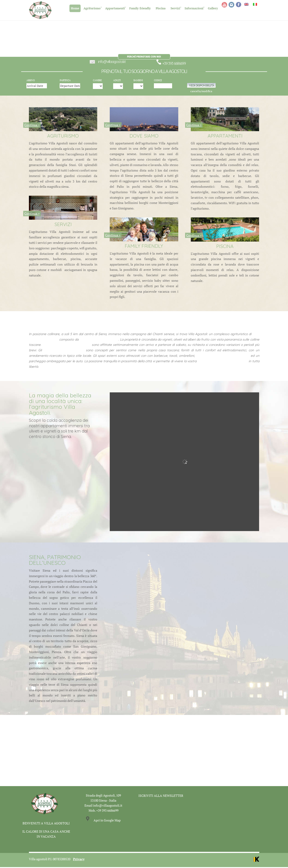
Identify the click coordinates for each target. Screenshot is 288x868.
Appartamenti (115, 8)
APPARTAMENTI (225, 137)
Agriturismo (92, 8)
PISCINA (225, 247)
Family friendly (140, 8)
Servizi (175, 8)
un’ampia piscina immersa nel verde (223, 357)
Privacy (79, 860)
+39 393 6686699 (171, 65)
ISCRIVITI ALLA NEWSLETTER (161, 796)
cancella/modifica (201, 92)
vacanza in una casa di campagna (222, 362)
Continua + (32, 126)
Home (75, 8)
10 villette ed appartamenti (99, 340)
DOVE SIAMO (144, 137)
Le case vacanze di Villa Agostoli (66, 346)
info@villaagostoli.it (112, 63)
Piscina (161, 8)
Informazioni (194, 8)
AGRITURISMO (63, 137)
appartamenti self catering (64, 351)
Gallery (213, 8)
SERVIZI (63, 225)
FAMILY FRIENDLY (144, 247)
